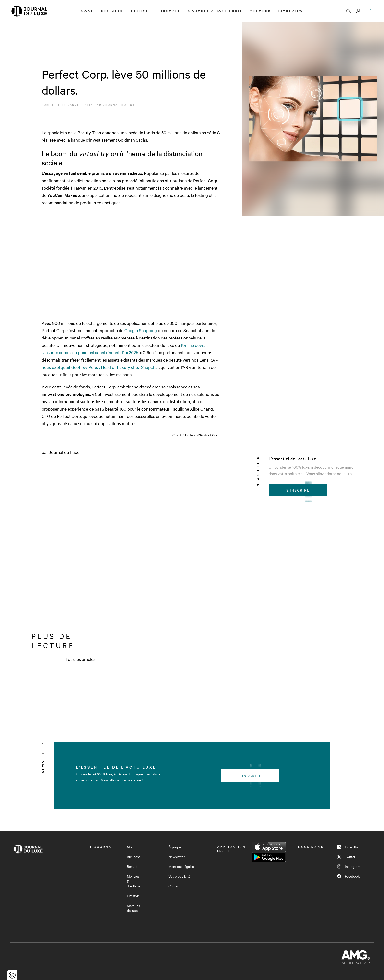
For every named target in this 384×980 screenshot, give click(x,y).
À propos (176, 847)
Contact (174, 886)
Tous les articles (80, 659)
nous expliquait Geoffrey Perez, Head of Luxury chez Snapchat (100, 367)
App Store (269, 847)
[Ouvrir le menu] (368, 11)
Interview (291, 11)
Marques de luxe (133, 908)
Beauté (140, 11)
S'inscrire (298, 490)
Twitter (346, 857)
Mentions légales (181, 866)
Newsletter (177, 857)
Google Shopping (141, 330)
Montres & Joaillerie (215, 11)
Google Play (269, 857)
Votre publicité (179, 876)
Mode (87, 11)
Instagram (349, 866)
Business (112, 11)
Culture (260, 11)
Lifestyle (168, 11)
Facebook (348, 876)
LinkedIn (348, 847)
